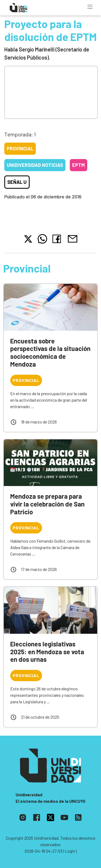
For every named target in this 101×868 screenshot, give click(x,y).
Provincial (20, 149)
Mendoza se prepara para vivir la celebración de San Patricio (47, 504)
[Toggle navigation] (90, 7)
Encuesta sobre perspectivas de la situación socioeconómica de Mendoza (50, 352)
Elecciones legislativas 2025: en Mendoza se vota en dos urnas (47, 652)
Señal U (17, 182)
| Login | (70, 851)
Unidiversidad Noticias (35, 165)
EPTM (79, 165)
